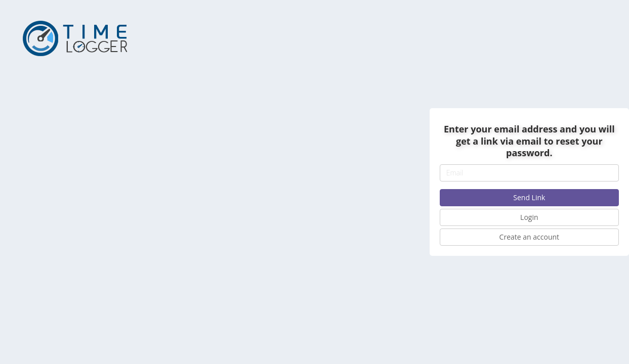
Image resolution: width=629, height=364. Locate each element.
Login (529, 217)
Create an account (529, 237)
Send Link (529, 197)
